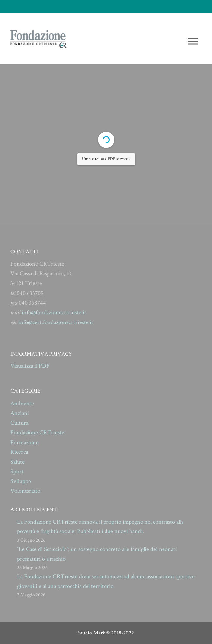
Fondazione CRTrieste (37, 433)
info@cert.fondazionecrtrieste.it (56, 322)
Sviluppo (21, 481)
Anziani (20, 413)
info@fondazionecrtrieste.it (54, 312)
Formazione (25, 442)
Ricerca (19, 452)
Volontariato (25, 491)
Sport (17, 472)
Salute (18, 462)
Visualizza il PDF (30, 366)
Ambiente (22, 403)
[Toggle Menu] (193, 41)
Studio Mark (92, 633)
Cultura (19, 423)
